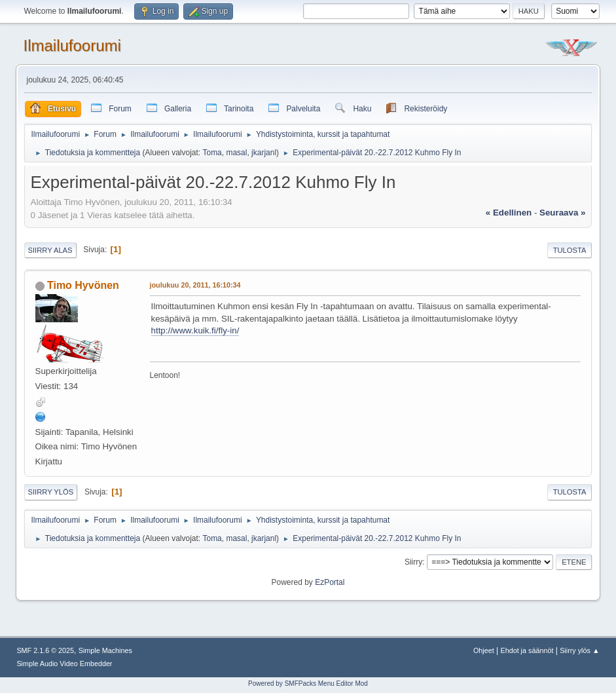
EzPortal (330, 582)
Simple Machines (105, 650)
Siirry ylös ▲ (579, 650)
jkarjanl (264, 153)
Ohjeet (484, 650)
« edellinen (509, 213)
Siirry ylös (51, 492)
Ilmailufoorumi (72, 46)
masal (236, 153)
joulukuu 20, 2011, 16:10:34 (195, 285)
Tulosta (570, 250)
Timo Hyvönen (83, 285)
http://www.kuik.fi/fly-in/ (195, 330)
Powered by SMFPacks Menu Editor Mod (308, 684)
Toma (212, 153)
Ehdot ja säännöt (527, 650)
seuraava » (562, 213)
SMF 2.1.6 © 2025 (45, 650)
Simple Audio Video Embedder (64, 664)
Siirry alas (50, 250)
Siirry (413, 562)
